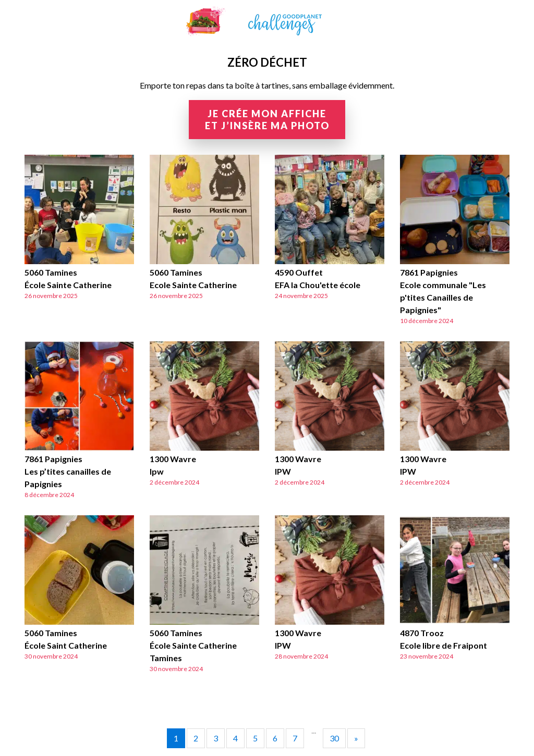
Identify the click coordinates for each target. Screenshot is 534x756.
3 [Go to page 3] (216, 738)
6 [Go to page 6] (275, 738)
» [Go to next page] (356, 738)
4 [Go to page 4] (235, 738)
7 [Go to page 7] (295, 738)
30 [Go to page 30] (334, 738)
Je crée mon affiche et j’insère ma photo (267, 120)
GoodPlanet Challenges (267, 22)
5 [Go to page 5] (255, 738)
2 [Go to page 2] (196, 738)
